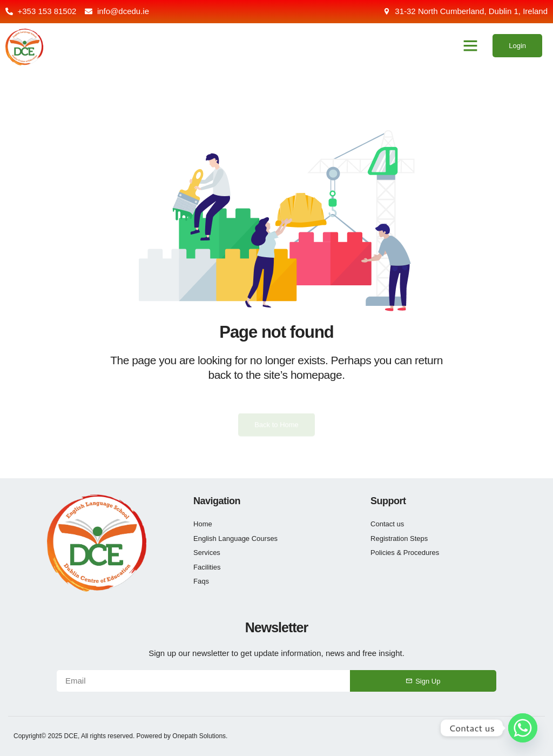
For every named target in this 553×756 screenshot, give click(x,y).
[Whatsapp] (523, 728)
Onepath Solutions (199, 736)
